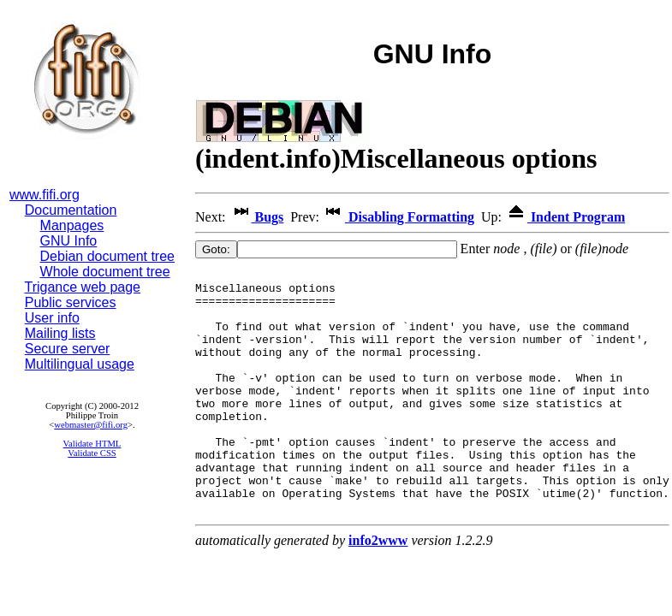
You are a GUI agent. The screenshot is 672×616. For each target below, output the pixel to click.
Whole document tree (105, 272)
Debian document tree (107, 256)
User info (52, 318)
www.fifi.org (45, 195)
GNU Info (69, 241)
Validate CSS (92, 453)
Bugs (257, 217)
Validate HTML (92, 444)
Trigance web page (83, 287)
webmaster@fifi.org (91, 425)
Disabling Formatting (398, 217)
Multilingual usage (80, 364)
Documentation (71, 210)
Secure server (68, 349)
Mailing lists (60, 333)
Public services (71, 302)
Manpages (72, 225)
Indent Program (565, 217)
